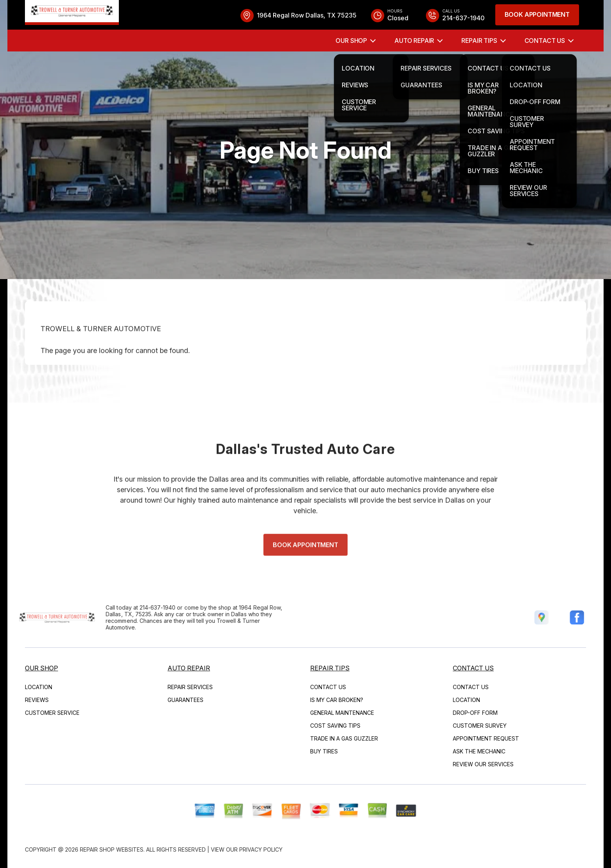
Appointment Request (486, 738)
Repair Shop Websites (112, 849)
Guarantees (185, 700)
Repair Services (190, 687)
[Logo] (72, 12)
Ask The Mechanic (479, 751)
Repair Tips (479, 41)
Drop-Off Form (475, 713)
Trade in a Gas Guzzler (344, 738)
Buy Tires (324, 751)
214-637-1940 (141, 607)
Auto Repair (414, 41)
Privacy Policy (261, 849)
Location (39, 687)
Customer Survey (480, 726)
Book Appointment (537, 14)
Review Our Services (483, 764)
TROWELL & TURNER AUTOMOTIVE (101, 345)
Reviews (37, 700)
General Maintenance (342, 713)
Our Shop (351, 41)
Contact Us (545, 41)
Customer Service (52, 713)
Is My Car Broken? (337, 700)
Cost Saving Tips (335, 726)
